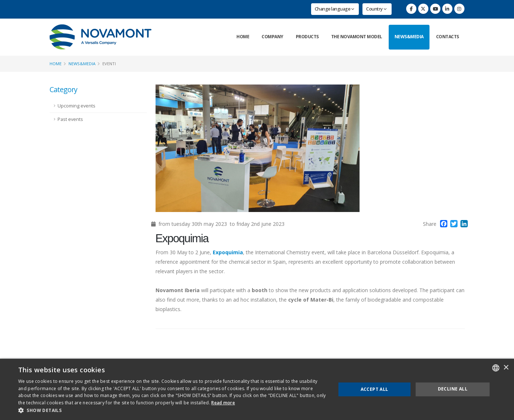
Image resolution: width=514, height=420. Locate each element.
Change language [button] (335, 9)
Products (307, 37)
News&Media (409, 37)
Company (272, 37)
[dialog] (257, 389)
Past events (70, 119)
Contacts (448, 37)
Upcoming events (76, 106)
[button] (172, 411)
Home (243, 37)
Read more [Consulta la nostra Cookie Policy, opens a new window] (223, 403)
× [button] (506, 368)
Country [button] (376, 9)
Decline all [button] (453, 389)
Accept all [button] (374, 389)
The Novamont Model (357, 37)
